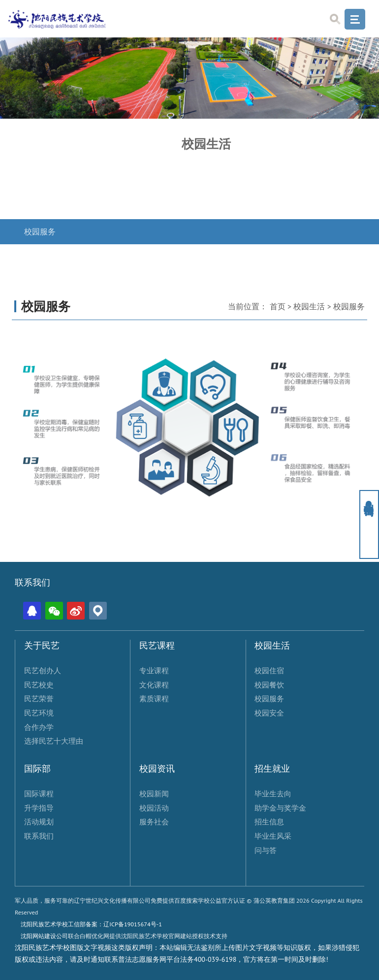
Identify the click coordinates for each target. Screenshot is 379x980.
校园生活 (309, 306)
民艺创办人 (43, 670)
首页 (278, 306)
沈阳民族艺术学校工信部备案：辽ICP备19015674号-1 (91, 924)
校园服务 (40, 232)
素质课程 (154, 698)
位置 (98, 611)
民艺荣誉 (39, 698)
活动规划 (39, 821)
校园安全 (40, 256)
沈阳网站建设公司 (44, 936)
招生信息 (269, 821)
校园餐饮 (40, 207)
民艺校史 (39, 685)
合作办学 (39, 727)
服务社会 (154, 821)
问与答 (266, 850)
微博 (76, 611)
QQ (32, 611)
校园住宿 (40, 181)
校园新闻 (154, 793)
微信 (54, 611)
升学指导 (39, 808)
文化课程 (154, 685)
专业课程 (154, 670)
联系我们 (39, 836)
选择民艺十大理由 (54, 741)
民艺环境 (39, 713)
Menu (355, 19)
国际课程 (39, 793)
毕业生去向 (273, 793)
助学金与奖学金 (280, 808)
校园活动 (154, 808)
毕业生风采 (273, 836)
